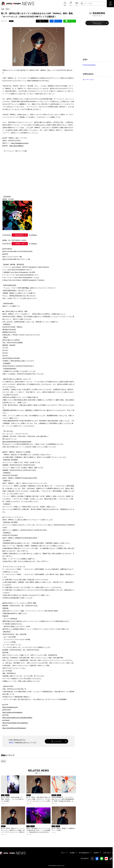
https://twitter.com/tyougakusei (12, 712)
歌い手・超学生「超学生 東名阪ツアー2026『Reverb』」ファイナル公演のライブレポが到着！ (13, 799)
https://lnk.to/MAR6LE (16, 146)
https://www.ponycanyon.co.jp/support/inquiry (17, 442)
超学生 (11, 743)
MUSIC (7, 9)
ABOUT (63, 853)
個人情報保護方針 (84, 853)
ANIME (54, 795)
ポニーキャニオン (88, 80)
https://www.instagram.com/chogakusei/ (15, 723)
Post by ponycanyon (89, 65)
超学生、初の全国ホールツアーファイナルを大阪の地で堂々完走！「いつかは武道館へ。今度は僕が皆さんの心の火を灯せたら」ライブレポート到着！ (38, 830)
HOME (3, 9)
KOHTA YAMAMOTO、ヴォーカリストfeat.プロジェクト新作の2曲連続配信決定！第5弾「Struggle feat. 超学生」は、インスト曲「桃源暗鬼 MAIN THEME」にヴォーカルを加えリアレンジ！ (64, 799)
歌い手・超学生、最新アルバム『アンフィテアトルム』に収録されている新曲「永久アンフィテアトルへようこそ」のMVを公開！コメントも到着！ (13, 830)
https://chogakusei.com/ (10, 707)
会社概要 (72, 853)
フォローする (57, 741)
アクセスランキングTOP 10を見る (97, 23)
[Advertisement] (96, 42)
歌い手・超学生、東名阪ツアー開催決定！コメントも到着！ (64, 829)
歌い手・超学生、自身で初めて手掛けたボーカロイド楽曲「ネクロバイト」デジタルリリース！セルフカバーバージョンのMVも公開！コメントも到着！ (38, 799)
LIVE (3, 795)
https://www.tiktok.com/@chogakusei (14, 728)
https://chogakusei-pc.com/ (20, 143)
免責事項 (96, 853)
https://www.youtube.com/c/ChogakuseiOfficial (17, 718)
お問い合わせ (107, 853)
